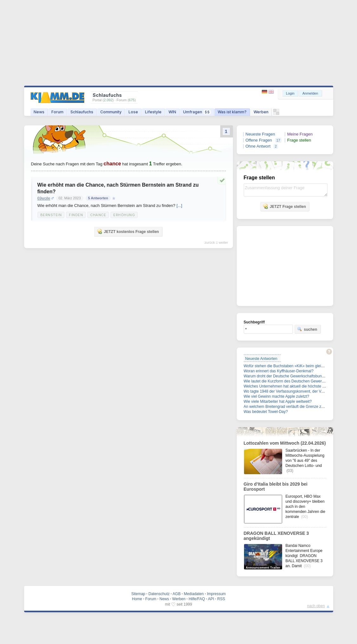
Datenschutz (159, 594)
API (211, 599)
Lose (133, 112)
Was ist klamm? (232, 112)
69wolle (44, 198)
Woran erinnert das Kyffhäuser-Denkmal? (279, 371)
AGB (177, 594)
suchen (307, 329)
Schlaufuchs (82, 112)
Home (137, 599)
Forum (57, 112)
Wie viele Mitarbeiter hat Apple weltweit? (278, 402)
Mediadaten (194, 594)
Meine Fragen (300, 134)
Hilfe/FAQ (197, 599)
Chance (98, 215)
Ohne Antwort (258, 146)
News (39, 112)
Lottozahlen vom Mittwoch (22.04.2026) (285, 443)
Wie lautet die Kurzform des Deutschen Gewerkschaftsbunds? (296, 381)
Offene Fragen (259, 140)
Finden (76, 215)
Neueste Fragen (260, 134)
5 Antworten (98, 198)
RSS (221, 599)
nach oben (316, 606)
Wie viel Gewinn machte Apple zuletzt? (277, 396)
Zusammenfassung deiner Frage (286, 190)
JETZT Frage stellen (284, 206)
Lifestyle (153, 112)
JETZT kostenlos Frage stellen (128, 231)
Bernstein (51, 215)
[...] (179, 206)
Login (290, 93)
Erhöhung (124, 215)
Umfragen (197, 112)
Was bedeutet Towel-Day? (266, 412)
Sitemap (138, 594)
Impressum (216, 594)
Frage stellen (299, 140)
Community (111, 112)
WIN (172, 112)
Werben (261, 112)
